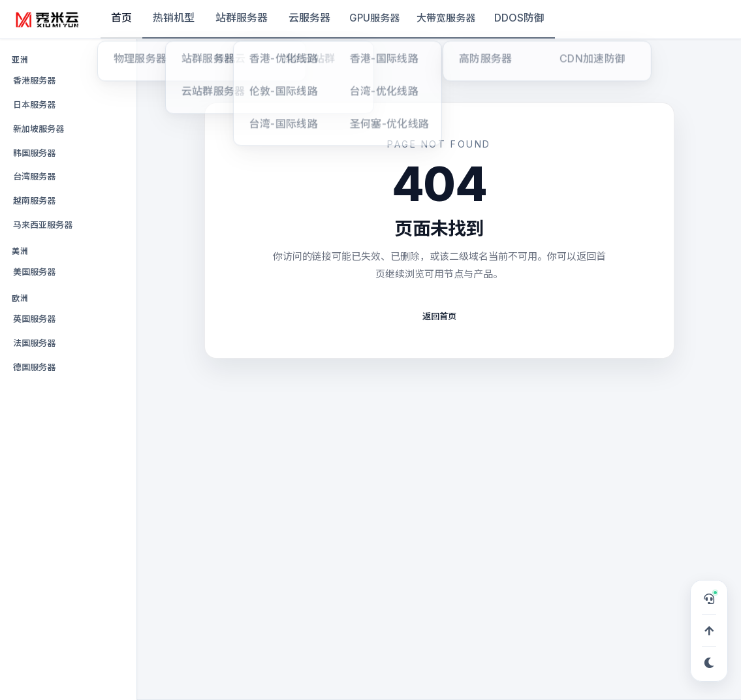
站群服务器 (242, 18)
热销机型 (174, 18)
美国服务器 (34, 272)
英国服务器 (34, 319)
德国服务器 (34, 367)
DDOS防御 (519, 18)
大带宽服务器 (446, 18)
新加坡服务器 (39, 129)
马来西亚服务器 (43, 225)
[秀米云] (48, 20)
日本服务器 (34, 104)
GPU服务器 (374, 18)
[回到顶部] (709, 631)
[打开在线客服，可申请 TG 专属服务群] (709, 599)
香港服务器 (34, 80)
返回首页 (439, 316)
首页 (121, 18)
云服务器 (309, 18)
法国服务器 (34, 343)
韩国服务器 (34, 153)
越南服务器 (34, 200)
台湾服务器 (34, 176)
